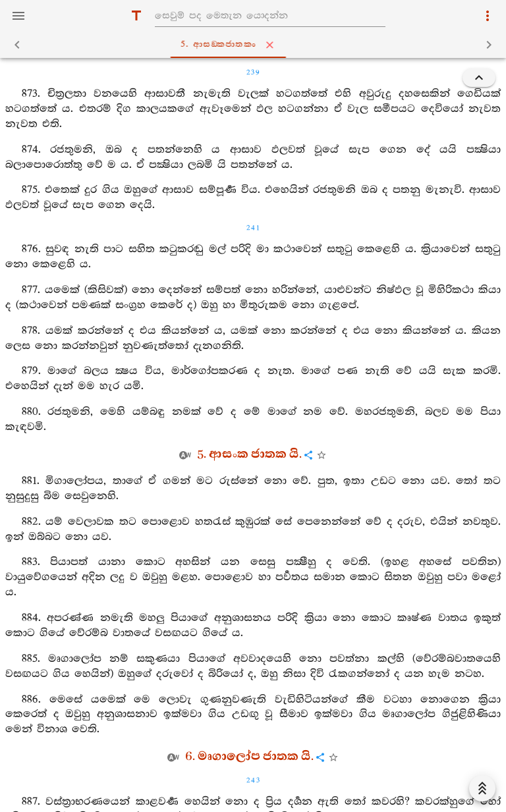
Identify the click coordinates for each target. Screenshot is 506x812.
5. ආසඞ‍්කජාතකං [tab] (256, 45)
